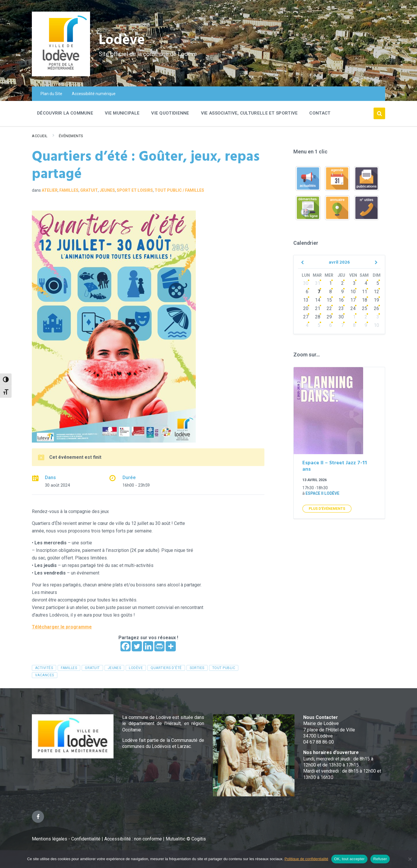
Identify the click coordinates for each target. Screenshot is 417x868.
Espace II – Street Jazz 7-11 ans (335, 466)
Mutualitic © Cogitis (186, 839)
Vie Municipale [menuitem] (122, 113)
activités (44, 668)
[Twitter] (137, 646)
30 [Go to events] (306, 283)
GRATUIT (89, 190)
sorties (197, 668)
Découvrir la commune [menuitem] (65, 113)
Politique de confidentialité (307, 859)
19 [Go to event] (376, 300)
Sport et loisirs (135, 190)
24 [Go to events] (353, 308)
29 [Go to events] (329, 317)
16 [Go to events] (341, 300)
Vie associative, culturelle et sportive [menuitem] (249, 113)
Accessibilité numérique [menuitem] (94, 94)
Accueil (40, 136)
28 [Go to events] (318, 317)
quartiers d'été (166, 668)
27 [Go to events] (306, 317)
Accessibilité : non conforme (134, 839)
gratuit (92, 668)
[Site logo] (61, 75)
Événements (71, 136)
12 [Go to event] (376, 292)
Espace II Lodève (322, 493)
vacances (45, 675)
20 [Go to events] (306, 308)
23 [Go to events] (341, 308)
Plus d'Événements (327, 509)
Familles (69, 190)
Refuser (380, 859)
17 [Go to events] (353, 300)
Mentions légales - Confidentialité (66, 839)
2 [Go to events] (342, 283)
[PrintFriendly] (159, 646)
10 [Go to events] (353, 292)
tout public (224, 668)
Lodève (122, 41)
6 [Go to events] (307, 292)
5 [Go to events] (319, 325)
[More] (171, 646)
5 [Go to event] (378, 283)
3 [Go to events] (354, 283)
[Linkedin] (148, 646)
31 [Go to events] (318, 283)
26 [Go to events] (376, 308)
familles (69, 668)
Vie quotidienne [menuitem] (170, 113)
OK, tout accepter (349, 859)
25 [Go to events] (365, 308)
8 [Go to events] (331, 292)
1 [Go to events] (331, 283)
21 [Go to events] (318, 308)
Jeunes (107, 190)
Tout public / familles (179, 190)
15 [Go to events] (329, 300)
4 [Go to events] (366, 283)
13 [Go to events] (306, 300)
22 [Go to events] (329, 308)
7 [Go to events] (319, 292)
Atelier (50, 190)
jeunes (115, 668)
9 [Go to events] (342, 292)
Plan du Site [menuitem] (51, 94)
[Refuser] (410, 859)
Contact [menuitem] (320, 113)
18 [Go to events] (365, 300)
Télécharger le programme (62, 627)
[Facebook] (126, 646)
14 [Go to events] (318, 300)
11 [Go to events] (365, 292)
